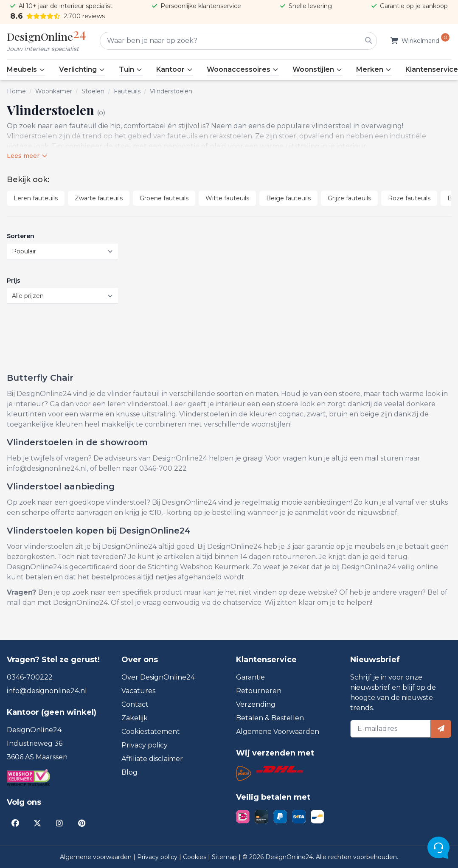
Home (16, 91)
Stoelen (93, 91)
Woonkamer (54, 91)
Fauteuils (127, 91)
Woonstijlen (318, 69)
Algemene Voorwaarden (278, 732)
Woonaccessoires (243, 69)
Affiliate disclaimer (152, 759)
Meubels (26, 69)
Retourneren (259, 691)
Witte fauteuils (227, 198)
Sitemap (225, 857)
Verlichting (82, 69)
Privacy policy (145, 745)
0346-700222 (30, 677)
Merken (374, 69)
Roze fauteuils (409, 198)
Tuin (131, 69)
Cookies (195, 857)
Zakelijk (135, 718)
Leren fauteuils (36, 198)
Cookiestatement (151, 732)
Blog (129, 772)
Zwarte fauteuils (99, 198)
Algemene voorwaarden (97, 857)
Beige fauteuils (288, 198)
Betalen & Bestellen (270, 718)
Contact (135, 704)
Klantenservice (432, 69)
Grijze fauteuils (349, 198)
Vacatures (138, 691)
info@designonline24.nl (47, 691)
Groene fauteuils (164, 198)
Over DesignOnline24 (158, 677)
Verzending (256, 704)
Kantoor (175, 69)
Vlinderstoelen (171, 91)
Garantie (250, 677)
